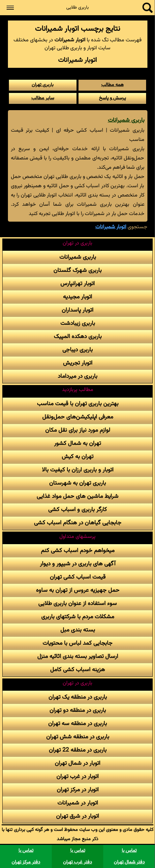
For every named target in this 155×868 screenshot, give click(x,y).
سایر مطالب (43, 98)
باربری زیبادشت (78, 323)
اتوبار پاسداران (77, 310)
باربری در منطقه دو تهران (78, 710)
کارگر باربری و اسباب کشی (77, 510)
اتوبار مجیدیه (77, 297)
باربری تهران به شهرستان (77, 483)
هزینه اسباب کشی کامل (77, 670)
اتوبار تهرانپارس (77, 284)
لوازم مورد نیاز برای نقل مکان (78, 430)
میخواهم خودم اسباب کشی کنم (78, 551)
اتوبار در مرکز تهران (78, 790)
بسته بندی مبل (78, 630)
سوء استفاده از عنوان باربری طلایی (77, 604)
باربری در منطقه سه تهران (77, 724)
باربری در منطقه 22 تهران (78, 750)
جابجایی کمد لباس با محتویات (77, 643)
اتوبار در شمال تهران (77, 763)
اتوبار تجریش (78, 363)
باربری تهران (43, 85)
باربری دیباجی (77, 350)
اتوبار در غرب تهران (77, 777)
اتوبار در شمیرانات (78, 803)
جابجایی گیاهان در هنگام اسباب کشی (78, 523)
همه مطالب (112, 85)
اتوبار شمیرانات (111, 227)
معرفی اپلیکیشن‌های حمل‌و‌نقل (78, 417)
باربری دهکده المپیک (78, 337)
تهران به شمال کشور (77, 443)
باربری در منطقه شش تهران (78, 737)
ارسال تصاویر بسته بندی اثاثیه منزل (78, 656)
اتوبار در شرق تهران (77, 816)
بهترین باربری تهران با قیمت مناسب (78, 404)
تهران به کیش (77, 457)
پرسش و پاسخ (112, 98)
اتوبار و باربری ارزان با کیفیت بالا (78, 470)
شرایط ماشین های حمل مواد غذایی (77, 496)
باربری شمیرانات (126, 120)
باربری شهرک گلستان (77, 270)
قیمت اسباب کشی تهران (78, 577)
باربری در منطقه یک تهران (78, 697)
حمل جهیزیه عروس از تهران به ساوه (78, 590)
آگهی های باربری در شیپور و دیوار (78, 564)
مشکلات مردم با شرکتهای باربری (78, 617)
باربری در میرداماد (77, 376)
